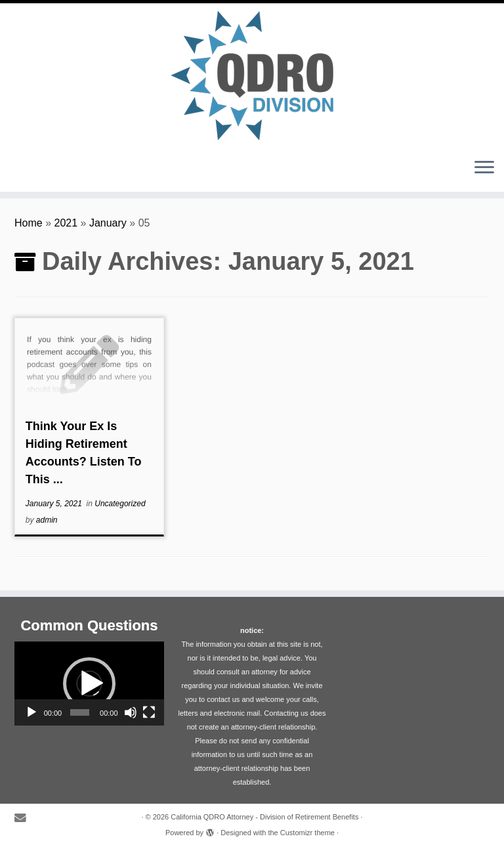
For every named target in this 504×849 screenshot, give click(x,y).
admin (47, 520)
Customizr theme (307, 833)
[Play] (31, 712)
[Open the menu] (484, 168)
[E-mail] (25, 818)
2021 (66, 223)
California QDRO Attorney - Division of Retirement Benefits (264, 817)
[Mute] (131, 712)
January (108, 223)
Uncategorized (120, 504)
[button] (89, 684)
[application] (89, 684)
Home (29, 223)
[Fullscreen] (149, 712)
